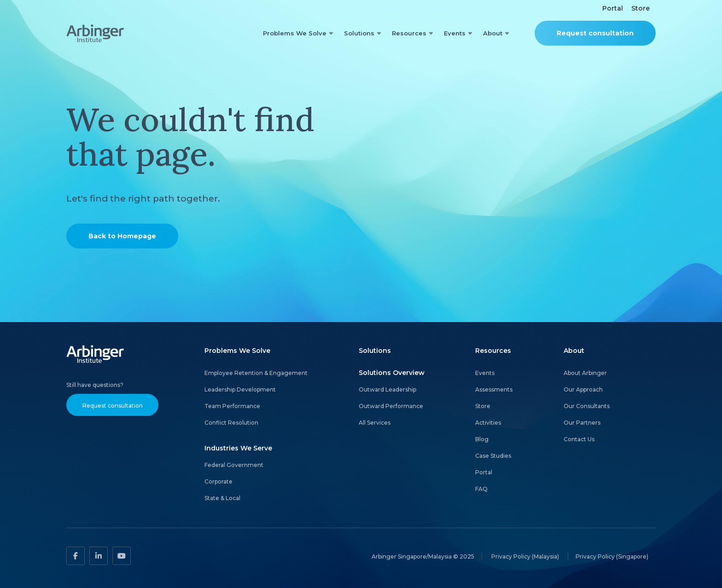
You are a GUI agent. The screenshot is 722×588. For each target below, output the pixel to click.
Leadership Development (240, 389)
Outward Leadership (387, 389)
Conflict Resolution (231, 423)
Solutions (359, 33)
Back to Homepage (122, 236)
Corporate (218, 481)
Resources (409, 33)
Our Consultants (587, 406)
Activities (488, 423)
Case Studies (493, 456)
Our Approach (583, 389)
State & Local (222, 498)
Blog (482, 439)
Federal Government (234, 465)
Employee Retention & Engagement (256, 373)
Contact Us (579, 439)
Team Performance (232, 406)
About (493, 33)
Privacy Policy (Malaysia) (526, 556)
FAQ (481, 489)
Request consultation (595, 33)
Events (455, 33)
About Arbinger (585, 373)
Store (640, 9)
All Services (375, 423)
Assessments (494, 389)
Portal (613, 9)
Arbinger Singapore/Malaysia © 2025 (423, 556)
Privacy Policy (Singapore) (612, 556)
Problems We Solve (295, 33)
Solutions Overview (392, 373)
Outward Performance (391, 406)
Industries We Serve (238, 448)
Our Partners (582, 423)
